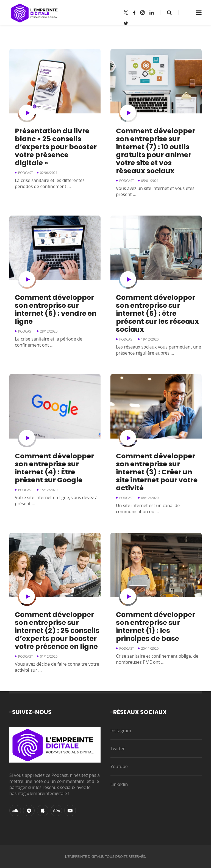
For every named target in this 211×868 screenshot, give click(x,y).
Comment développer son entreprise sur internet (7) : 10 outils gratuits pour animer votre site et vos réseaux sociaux (156, 151)
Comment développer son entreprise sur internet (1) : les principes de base (156, 627)
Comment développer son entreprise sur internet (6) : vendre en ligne (56, 309)
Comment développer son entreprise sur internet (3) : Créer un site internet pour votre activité (157, 472)
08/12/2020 (150, 498)
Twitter (118, 749)
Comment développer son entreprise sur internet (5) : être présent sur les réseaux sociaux (157, 313)
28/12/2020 (49, 331)
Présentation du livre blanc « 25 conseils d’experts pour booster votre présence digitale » (56, 147)
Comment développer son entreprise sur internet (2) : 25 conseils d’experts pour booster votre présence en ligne (57, 631)
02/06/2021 (49, 173)
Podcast (26, 173)
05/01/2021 (150, 181)
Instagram (121, 731)
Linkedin (119, 784)
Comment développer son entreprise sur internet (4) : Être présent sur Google (54, 468)
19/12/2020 (150, 339)
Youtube (119, 766)
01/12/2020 (49, 656)
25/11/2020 (150, 648)
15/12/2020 (49, 490)
